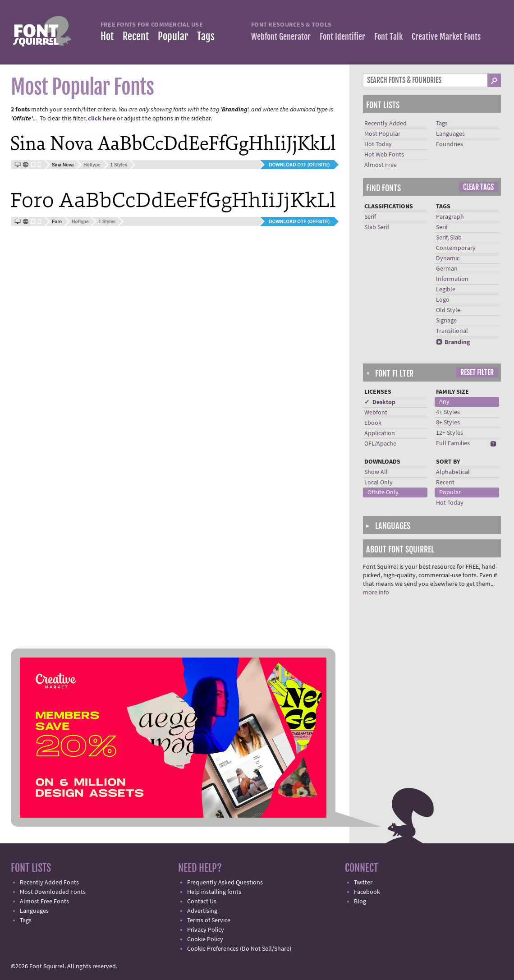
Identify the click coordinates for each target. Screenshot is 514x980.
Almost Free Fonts (44, 902)
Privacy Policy (206, 930)
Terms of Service (209, 920)
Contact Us (202, 902)
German (447, 269)
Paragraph (450, 217)
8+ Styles (448, 423)
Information (452, 279)
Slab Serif (377, 227)
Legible (446, 290)
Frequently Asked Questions (225, 883)
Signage (446, 321)
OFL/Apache (380, 444)
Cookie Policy (205, 939)
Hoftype (92, 165)
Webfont (376, 413)
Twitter (363, 883)
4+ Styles (448, 412)
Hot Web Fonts (384, 155)
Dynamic (448, 258)
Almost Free (381, 165)
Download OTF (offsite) (299, 165)
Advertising (202, 911)
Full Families (453, 443)
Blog (360, 902)
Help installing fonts (214, 892)
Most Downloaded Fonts (53, 892)
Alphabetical (453, 472)
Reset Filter (477, 373)
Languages (450, 134)
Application (380, 433)
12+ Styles (450, 433)
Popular (173, 36)
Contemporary (456, 248)
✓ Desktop (380, 402)
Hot (107, 36)
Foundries (450, 144)
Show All (376, 472)
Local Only (379, 483)
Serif (370, 217)
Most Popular (382, 134)
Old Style (448, 310)
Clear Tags (478, 187)
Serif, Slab (449, 238)
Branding (453, 342)
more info (376, 593)
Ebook (373, 423)
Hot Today (378, 144)
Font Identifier (342, 37)
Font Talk (388, 37)
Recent (136, 36)
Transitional (452, 331)
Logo (443, 300)
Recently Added (385, 124)
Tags (206, 36)
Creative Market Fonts (446, 37)
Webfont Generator (281, 37)
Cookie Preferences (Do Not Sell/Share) (239, 949)
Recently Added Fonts (49, 883)
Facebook (367, 892)
